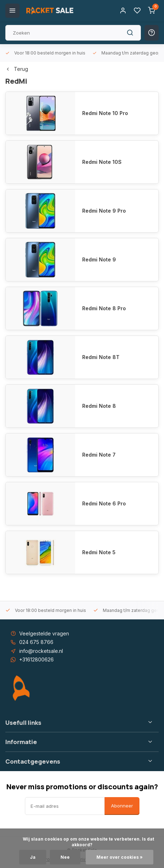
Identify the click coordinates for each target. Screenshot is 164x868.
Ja (33, 857)
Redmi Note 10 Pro (105, 113)
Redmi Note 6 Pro (104, 503)
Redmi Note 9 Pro (104, 211)
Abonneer (122, 806)
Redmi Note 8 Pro (104, 308)
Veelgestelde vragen (44, 633)
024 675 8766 (36, 642)
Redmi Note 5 (99, 552)
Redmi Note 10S (102, 162)
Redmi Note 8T (101, 357)
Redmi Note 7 (99, 455)
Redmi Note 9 (99, 259)
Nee (65, 857)
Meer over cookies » (120, 857)
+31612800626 (36, 659)
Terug (17, 69)
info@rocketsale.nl (41, 651)
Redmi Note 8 (99, 406)
